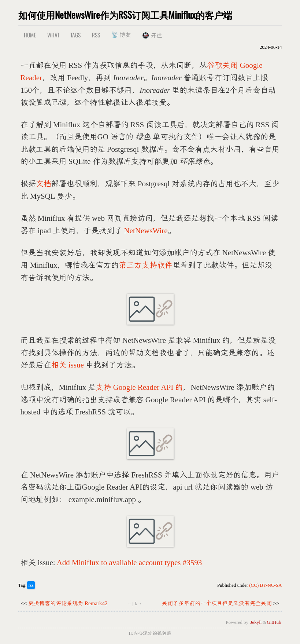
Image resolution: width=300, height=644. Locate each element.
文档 (44, 184)
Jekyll (256, 622)
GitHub (274, 622)
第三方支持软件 (146, 265)
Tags (75, 35)
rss (31, 585)
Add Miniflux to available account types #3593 (129, 563)
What (53, 35)
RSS (96, 35)
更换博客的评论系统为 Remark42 (68, 603)
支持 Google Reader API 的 (139, 387)
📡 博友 (121, 34)
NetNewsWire (146, 231)
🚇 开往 (152, 36)
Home (30, 35)
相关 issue (68, 365)
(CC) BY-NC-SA (265, 585)
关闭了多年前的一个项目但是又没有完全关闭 (217, 603)
